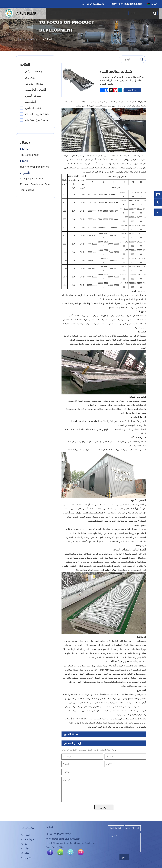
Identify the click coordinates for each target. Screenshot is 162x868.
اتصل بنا (116, 12)
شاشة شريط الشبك (26, 39)
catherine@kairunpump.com (127, 4)
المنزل (54, 12)
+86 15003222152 (29, 155)
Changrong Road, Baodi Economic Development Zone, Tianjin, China (35, 184)
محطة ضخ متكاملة (37, 120)
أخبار (82, 12)
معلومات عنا (68, 12)
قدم (124, 857)
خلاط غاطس (33, 108)
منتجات (93, 12)
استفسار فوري (132, 90)
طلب (104, 12)
